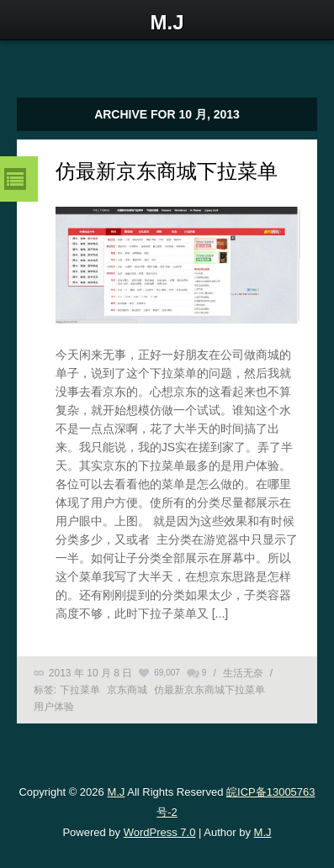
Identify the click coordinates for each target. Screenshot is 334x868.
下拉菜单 (80, 690)
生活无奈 (243, 673)
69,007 (167, 673)
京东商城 (127, 690)
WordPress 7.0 (160, 832)
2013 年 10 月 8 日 (90, 673)
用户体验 (54, 707)
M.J (116, 792)
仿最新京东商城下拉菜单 (167, 171)
